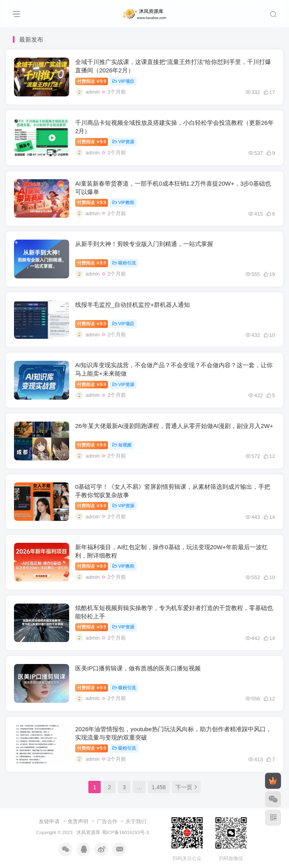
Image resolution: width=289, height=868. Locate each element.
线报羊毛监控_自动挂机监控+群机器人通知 (133, 305)
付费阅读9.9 (92, 81)
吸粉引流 (124, 263)
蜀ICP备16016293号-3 (126, 832)
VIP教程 (123, 202)
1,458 (158, 787)
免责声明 (78, 821)
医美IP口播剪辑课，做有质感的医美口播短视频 (138, 668)
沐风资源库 (88, 832)
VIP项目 (123, 81)
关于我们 (136, 821)
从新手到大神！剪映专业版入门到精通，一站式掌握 (144, 244)
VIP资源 (123, 142)
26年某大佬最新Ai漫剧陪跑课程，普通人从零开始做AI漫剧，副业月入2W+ (174, 426)
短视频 (122, 445)
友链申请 (49, 821)
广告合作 (107, 821)
